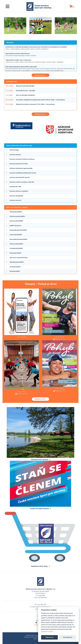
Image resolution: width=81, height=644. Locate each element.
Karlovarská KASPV (16, 221)
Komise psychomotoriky (19, 164)
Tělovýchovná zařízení (39, 460)
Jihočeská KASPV (16, 212)
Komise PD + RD (15, 187)
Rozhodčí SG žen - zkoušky (26, 91)
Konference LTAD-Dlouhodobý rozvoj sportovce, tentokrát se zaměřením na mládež (36, 47)
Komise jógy (14, 150)
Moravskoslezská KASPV (19, 239)
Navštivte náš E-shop (39, 566)
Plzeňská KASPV (16, 253)
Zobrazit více (40, 75)
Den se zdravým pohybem (25, 95)
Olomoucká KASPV (16, 244)
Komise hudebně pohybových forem (23, 173)
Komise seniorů (15, 200)
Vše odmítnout (67, 637)
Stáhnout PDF (60, 339)
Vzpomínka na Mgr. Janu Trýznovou (18, 60)
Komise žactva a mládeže (19, 191)
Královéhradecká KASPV (18, 230)
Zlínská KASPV (15, 271)
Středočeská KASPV (17, 262)
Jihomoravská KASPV (17, 216)
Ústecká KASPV (15, 267)
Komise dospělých (16, 196)
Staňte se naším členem (39, 509)
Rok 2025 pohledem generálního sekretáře (21, 67)
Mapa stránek (30, 635)
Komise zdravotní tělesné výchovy (22, 159)
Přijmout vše (49, 637)
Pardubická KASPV (16, 248)
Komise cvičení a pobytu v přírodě (22, 182)
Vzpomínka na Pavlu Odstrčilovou (18, 53)
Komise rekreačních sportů (20, 177)
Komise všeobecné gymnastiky (21, 168)
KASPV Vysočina (15, 226)
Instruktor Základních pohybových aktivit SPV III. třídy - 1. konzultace (40, 100)
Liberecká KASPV (16, 235)
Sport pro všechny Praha (19, 258)
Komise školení (15, 155)
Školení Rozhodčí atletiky (25, 86)
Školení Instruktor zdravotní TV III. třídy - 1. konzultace (35, 104)
